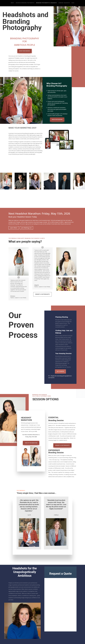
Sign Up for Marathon (31, 443)
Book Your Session (25, 51)
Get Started (60, 371)
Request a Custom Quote (42, 294)
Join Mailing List (26, 228)
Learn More (14, 228)
